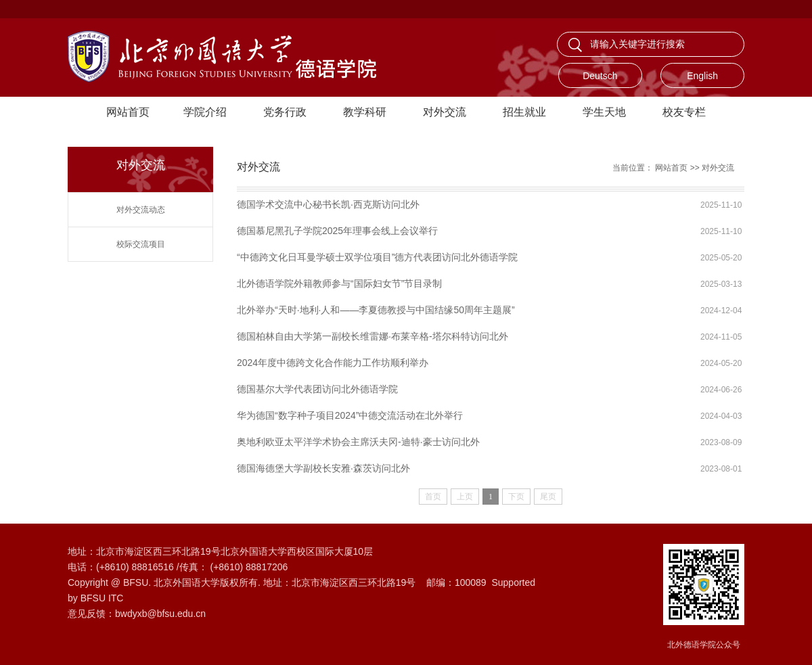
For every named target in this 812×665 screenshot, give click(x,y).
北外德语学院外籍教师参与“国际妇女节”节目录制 (339, 283)
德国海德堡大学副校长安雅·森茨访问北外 (323, 468)
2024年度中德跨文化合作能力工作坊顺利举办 (333, 363)
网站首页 (128, 112)
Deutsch (600, 76)
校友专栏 (684, 112)
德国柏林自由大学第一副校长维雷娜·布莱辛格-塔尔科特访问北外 (373, 336)
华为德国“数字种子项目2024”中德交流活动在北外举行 (350, 415)
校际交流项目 (141, 244)
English (702, 76)
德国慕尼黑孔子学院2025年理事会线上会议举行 (337, 231)
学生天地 (604, 112)
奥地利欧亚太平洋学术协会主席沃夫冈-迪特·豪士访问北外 (358, 442)
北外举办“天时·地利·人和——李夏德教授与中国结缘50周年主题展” (376, 310)
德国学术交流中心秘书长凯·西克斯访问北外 (328, 204)
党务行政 (285, 112)
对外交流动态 (141, 210)
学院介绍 (205, 112)
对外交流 (445, 112)
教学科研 (365, 112)
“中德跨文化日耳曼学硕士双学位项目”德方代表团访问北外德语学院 (377, 257)
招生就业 (524, 112)
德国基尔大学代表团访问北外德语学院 (317, 389)
